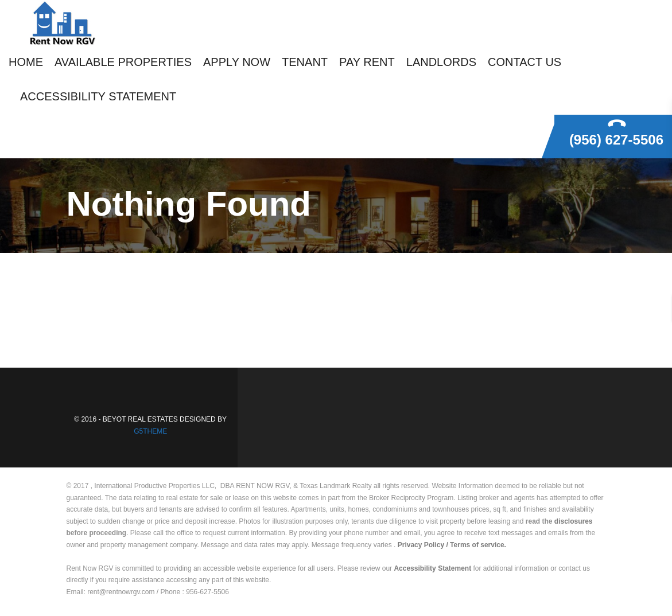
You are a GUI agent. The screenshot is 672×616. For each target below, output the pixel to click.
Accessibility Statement (432, 568)
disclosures (574, 521)
